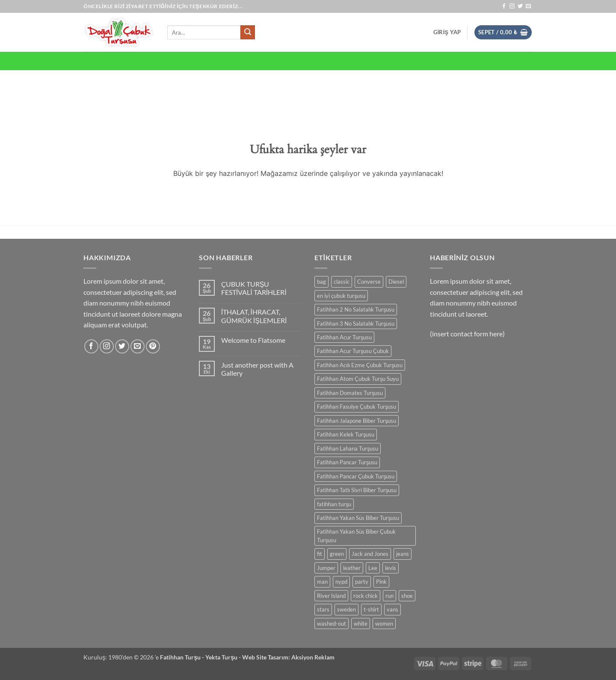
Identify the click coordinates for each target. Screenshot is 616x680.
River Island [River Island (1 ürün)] (331, 596)
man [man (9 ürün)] (322, 582)
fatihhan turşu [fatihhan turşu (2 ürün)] (334, 504)
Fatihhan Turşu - (183, 657)
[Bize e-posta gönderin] (528, 6)
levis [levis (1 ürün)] (391, 568)
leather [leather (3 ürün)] (352, 568)
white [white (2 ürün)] (361, 624)
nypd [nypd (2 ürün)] (341, 582)
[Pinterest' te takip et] (153, 346)
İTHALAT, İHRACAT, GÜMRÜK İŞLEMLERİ (254, 316)
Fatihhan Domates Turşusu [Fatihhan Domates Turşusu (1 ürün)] (350, 393)
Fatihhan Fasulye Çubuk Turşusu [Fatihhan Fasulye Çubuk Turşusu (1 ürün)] (357, 407)
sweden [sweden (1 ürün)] (346, 609)
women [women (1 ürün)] (384, 624)
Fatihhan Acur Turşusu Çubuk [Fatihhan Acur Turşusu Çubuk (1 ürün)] (353, 351)
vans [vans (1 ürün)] (392, 609)
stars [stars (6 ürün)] (323, 609)
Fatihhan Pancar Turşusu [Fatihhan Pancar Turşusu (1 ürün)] (347, 462)
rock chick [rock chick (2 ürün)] (366, 596)
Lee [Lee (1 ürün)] (373, 568)
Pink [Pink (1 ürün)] (381, 582)
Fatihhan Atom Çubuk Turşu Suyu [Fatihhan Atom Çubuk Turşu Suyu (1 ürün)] (358, 379)
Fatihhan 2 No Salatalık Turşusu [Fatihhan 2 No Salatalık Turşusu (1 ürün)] (356, 309)
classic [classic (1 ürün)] (342, 282)
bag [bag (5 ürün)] (321, 282)
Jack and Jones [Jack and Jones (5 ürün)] (370, 554)
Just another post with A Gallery (257, 369)
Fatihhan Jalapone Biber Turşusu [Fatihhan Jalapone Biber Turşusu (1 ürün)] (357, 421)
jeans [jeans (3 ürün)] (403, 554)
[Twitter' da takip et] (520, 6)
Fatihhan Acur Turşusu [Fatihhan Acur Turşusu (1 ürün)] (344, 337)
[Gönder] (248, 33)
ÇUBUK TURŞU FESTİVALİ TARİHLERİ (254, 288)
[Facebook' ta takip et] (504, 6)
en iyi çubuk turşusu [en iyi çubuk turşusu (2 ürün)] (341, 296)
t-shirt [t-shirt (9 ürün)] (371, 609)
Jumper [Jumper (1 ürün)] (326, 568)
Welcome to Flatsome (253, 340)
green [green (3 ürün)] (337, 554)
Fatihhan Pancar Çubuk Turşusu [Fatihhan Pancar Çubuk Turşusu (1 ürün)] (356, 476)
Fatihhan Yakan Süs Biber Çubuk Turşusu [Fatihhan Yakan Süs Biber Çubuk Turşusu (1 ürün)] (356, 536)
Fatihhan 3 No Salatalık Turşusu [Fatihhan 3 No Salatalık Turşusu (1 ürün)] (356, 324)
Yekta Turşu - (224, 657)
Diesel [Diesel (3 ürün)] (396, 282)
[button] (447, 32)
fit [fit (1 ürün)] (320, 554)
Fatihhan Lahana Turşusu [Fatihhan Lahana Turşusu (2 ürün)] (348, 448)
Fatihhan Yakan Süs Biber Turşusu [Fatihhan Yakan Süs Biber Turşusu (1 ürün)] (358, 518)
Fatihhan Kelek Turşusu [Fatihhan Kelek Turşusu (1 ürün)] (346, 434)
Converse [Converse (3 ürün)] (369, 282)
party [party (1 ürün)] (362, 582)
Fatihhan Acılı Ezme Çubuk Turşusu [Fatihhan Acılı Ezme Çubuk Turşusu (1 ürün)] (360, 365)
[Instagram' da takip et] (512, 6)
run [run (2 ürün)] (389, 596)
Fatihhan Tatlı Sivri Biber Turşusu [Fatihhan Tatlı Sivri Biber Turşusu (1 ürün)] (357, 490)
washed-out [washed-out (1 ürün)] (332, 624)
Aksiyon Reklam (313, 657)
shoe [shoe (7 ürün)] (407, 596)
